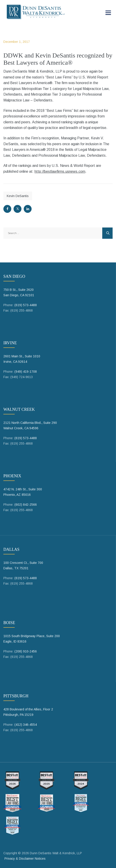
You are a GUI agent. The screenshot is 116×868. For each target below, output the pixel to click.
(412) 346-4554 (26, 725)
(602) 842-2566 (26, 505)
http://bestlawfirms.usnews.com (60, 171)
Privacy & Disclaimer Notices (25, 859)
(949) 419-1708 (26, 372)
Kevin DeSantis (18, 196)
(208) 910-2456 (26, 651)
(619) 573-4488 (26, 305)
